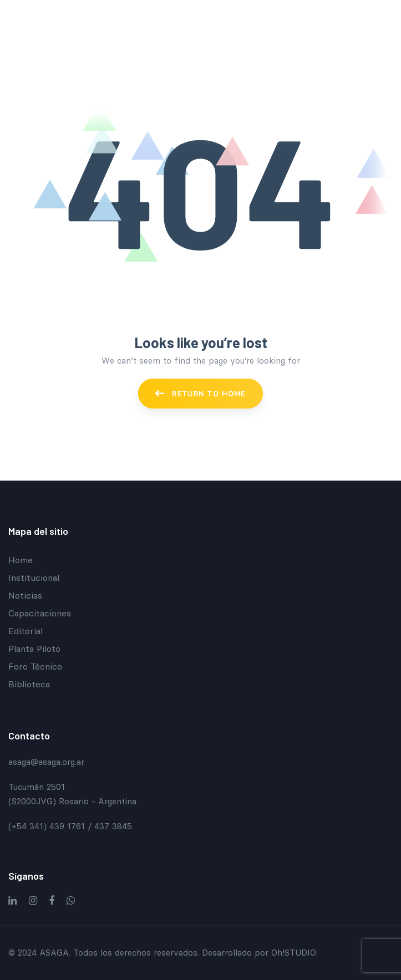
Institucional (34, 578)
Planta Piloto (34, 649)
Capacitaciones (40, 613)
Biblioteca (29, 684)
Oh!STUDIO (294, 953)
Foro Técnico (35, 666)
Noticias (25, 595)
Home (21, 560)
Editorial (26, 631)
